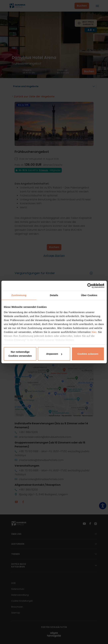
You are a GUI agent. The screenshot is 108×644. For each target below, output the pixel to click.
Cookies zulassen (88, 354)
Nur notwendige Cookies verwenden (20, 354)
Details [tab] (54, 295)
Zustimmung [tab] (19, 295)
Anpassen (54, 354)
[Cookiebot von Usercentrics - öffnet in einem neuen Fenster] (90, 286)
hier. (94, 332)
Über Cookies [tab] (89, 295)
